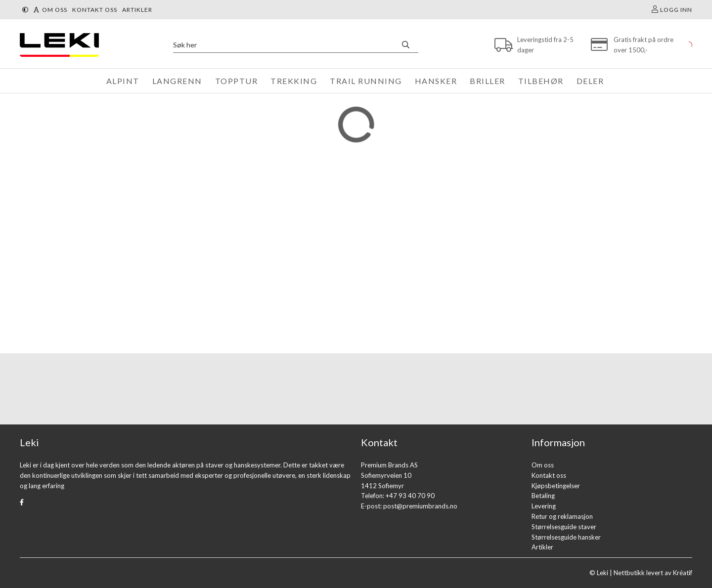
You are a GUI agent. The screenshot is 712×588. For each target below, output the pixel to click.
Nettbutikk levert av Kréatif (653, 573)
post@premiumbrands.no (420, 506)
